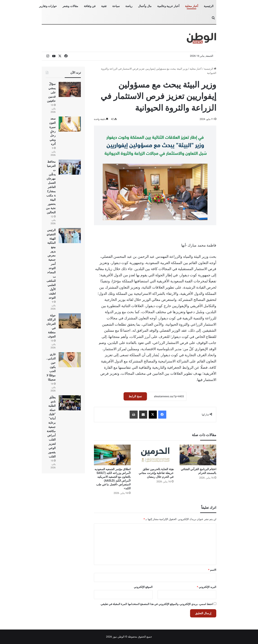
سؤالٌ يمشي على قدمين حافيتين (51, 92)
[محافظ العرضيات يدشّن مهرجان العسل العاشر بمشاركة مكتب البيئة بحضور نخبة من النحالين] (70, 167)
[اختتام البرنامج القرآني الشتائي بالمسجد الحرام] (198, 455)
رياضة (129, 6)
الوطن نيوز (119, 637)
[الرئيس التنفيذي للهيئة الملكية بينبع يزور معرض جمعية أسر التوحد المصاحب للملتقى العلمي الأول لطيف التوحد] (70, 236)
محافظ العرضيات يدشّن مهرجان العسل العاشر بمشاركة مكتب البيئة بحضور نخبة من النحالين (51, 187)
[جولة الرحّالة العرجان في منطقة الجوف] (70, 321)
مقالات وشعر (70, 6)
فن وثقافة (90, 6)
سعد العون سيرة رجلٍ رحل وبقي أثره (52, 131)
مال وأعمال (145, 6)
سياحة (116, 6)
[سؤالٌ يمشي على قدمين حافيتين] (70, 89)
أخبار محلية (192, 6)
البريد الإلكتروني (207, 587)
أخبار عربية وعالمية (168, 6)
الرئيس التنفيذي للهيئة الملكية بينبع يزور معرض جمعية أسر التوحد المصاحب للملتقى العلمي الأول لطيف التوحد (51, 264)
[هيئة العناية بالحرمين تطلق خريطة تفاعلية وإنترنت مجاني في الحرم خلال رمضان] (155, 455)
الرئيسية (209, 6)
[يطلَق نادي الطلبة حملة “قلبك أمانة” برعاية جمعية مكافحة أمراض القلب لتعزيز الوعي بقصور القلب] (70, 403)
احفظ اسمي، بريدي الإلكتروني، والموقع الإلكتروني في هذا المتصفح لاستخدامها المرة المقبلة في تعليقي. (157, 604)
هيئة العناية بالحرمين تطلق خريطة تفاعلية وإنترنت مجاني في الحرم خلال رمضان (156, 473)
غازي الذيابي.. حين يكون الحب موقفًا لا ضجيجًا (51, 367)
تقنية (104, 6)
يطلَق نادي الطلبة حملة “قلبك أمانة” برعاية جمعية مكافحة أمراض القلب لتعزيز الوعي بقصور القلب (51, 427)
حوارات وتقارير (48, 6)
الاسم (212, 570)
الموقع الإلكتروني (143, 587)
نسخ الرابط (135, 396)
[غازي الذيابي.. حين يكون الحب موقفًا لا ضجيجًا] (70, 360)
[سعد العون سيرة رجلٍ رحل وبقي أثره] (70, 124)
